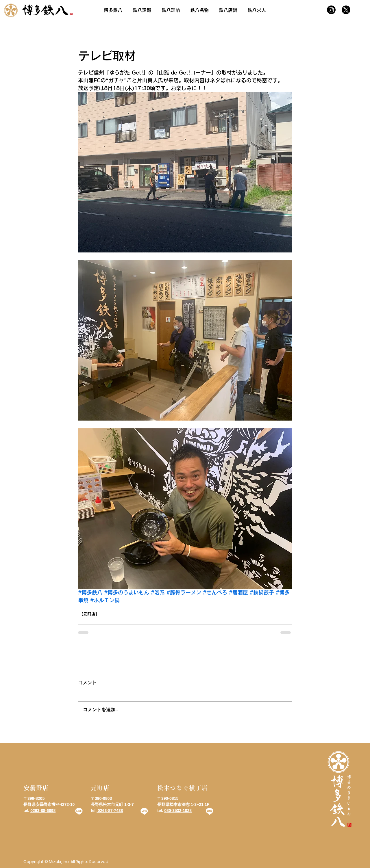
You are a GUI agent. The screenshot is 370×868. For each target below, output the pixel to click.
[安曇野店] (52, 788)
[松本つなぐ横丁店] (186, 788)
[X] (346, 10)
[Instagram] (331, 10)
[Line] (79, 811)
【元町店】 (89, 614)
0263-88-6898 (43, 811)
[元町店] (120, 788)
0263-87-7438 (110, 811)
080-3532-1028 (178, 811)
